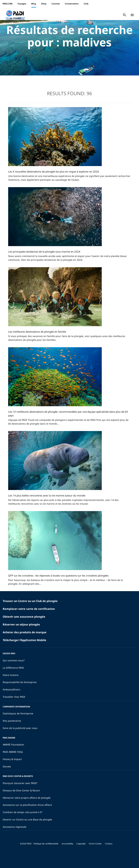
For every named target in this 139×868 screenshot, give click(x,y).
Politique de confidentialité (46, 844)
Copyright (81, 844)
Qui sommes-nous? (14, 660)
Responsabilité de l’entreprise (20, 682)
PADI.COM (7, 4)
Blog (34, 4)
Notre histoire (11, 675)
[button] (15, 15)
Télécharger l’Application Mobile (24, 640)
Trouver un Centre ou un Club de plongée (30, 601)
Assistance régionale (15, 827)
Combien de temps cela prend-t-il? (22, 812)
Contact (109, 844)
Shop (44, 4)
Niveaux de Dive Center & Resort (21, 790)
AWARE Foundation (13, 745)
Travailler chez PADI (14, 697)
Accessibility (67, 844)
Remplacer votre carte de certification (29, 609)
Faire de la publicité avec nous (20, 728)
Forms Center (95, 844)
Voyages (22, 4)
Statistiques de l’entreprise (18, 713)
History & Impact (12, 759)
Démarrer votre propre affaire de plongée (27, 798)
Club (86, 4)
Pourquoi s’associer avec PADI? (20, 783)
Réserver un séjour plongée (21, 624)
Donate (7, 766)
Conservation (72, 4)
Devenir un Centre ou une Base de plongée (27, 819)
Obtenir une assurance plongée (24, 617)
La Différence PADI (13, 668)
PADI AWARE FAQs (13, 752)
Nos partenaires (12, 721)
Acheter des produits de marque (25, 632)
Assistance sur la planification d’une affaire (27, 805)
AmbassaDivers (11, 689)
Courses (56, 4)
